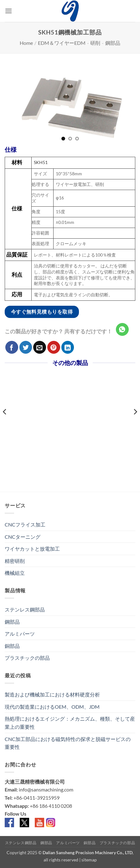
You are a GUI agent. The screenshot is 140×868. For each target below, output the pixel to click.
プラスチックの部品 (27, 658)
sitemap (89, 860)
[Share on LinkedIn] (68, 347)
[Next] (135, 424)
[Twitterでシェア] (26, 347)
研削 (95, 43)
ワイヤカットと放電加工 (32, 549)
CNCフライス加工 (25, 524)
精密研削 (15, 561)
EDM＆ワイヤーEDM (62, 43)
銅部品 (12, 646)
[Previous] (5, 424)
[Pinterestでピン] (54, 347)
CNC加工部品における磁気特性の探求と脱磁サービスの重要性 (68, 743)
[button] (8, 11)
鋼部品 (113, 43)
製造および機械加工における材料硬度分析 (52, 694)
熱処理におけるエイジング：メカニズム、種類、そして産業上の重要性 (70, 723)
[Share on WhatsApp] (122, 329)
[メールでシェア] (40, 347)
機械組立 (15, 573)
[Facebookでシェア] (12, 347)
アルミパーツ (20, 634)
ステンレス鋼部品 (25, 609)
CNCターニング (23, 537)
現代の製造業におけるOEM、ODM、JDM (52, 707)
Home (26, 43)
